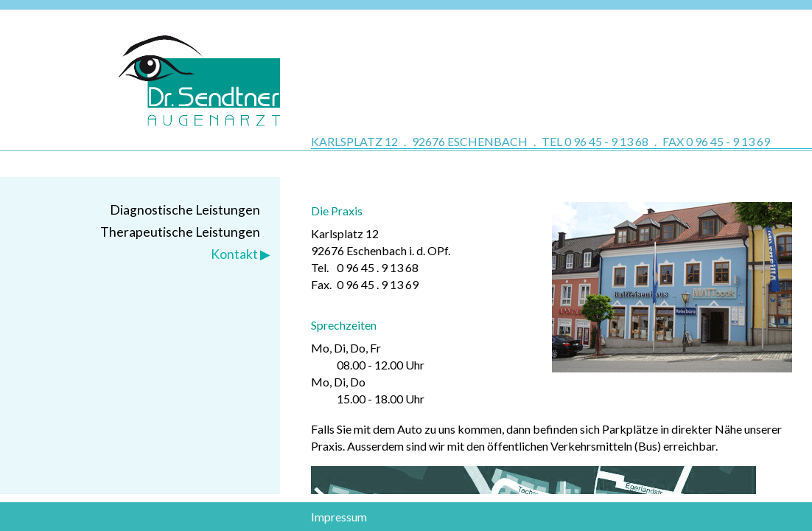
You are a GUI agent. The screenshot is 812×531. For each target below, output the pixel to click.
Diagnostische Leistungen (185, 210)
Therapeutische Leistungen (180, 232)
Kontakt (234, 254)
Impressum (339, 517)
